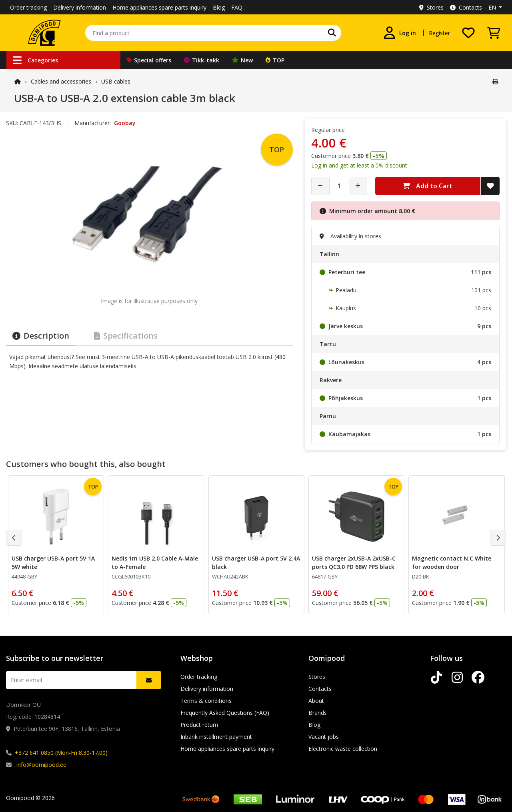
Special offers (149, 60)
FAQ (237, 7)
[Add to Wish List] (490, 186)
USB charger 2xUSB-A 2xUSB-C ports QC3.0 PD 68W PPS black (354, 563)
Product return (199, 725)
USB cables (116, 81)
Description (41, 336)
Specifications (126, 336)
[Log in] (400, 33)
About (316, 701)
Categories (35, 60)
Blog (219, 7)
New (242, 60)
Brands (318, 713)
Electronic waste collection (343, 749)
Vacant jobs (324, 737)
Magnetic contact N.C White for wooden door (452, 563)
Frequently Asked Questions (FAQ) (225, 713)
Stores (431, 7)
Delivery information (80, 7)
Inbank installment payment (216, 737)
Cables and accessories (61, 81)
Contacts (466, 7)
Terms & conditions (206, 701)
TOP (275, 60)
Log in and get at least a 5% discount (359, 165)
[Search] (332, 33)
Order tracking (28, 7)
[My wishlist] (468, 33)
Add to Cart (428, 186)
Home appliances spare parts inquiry (159, 7)
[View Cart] (494, 33)
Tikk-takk (202, 60)
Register (439, 33)
